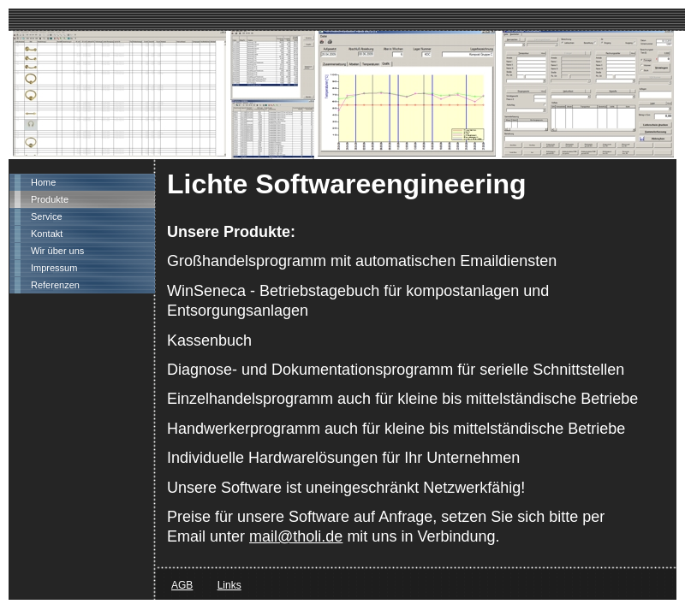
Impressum (54, 268)
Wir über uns (57, 251)
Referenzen (55, 285)
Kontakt (47, 234)
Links (229, 585)
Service (47, 216)
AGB (182, 585)
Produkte (50, 199)
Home (43, 182)
